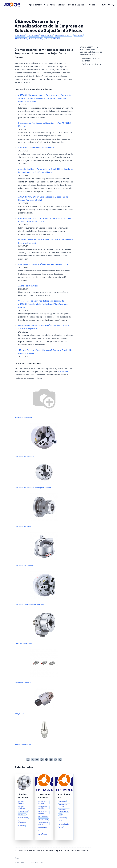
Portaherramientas (35, 732)
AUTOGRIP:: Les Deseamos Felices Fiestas (36, 148)
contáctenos (63, 372)
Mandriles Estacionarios (37, 549)
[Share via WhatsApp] (56, 760)
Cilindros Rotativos (23, 796)
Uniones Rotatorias (37, 666)
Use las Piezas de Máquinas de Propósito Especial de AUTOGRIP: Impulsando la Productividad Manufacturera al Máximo (44, 304)
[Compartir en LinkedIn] (28, 760)
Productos (93, 5)
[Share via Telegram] (60, 760)
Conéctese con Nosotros (92, 64)
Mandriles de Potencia (37, 440)
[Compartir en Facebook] (51, 760)
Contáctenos (64, 796)
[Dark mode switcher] (113, 5)
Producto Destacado (37, 401)
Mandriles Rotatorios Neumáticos (37, 588)
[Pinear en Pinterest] (46, 760)
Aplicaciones (35, 5)
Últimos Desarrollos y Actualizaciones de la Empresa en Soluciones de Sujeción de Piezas (91, 51)
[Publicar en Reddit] (42, 760)
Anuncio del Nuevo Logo (29, 286)
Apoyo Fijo (35, 701)
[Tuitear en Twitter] (33, 760)
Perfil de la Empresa (76, 5)
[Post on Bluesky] (37, 760)
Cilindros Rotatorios (37, 627)
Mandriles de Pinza (37, 510)
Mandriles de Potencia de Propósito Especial (35, 475)
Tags (17, 858)
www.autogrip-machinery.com (32, 862)
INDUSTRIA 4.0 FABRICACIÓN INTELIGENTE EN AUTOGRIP (43, 264)
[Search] (109, 5)
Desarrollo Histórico (44, 796)
